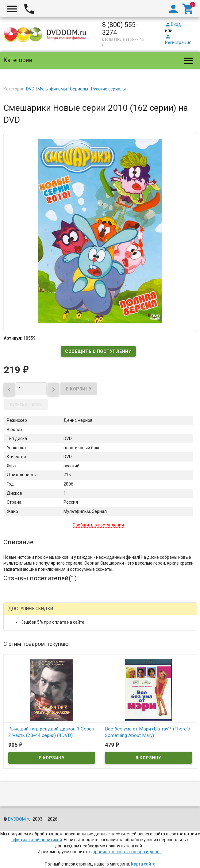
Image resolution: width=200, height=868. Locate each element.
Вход (173, 24)
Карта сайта (143, 864)
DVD (30, 89)
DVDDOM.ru (19, 819)
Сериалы (79, 89)
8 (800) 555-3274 (120, 29)
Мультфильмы (52, 89)
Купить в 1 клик (26, 404)
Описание (18, 542)
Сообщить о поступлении (98, 351)
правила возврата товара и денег (127, 852)
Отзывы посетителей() (40, 578)
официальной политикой (37, 840)
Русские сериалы (108, 89)
